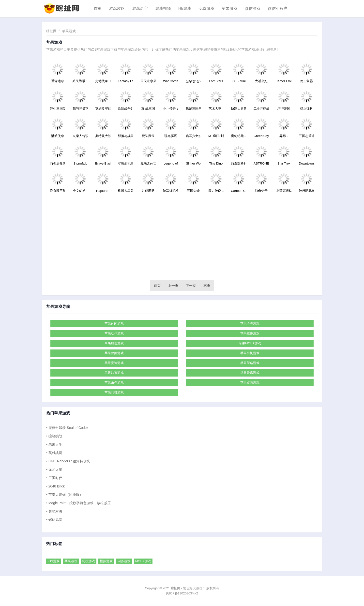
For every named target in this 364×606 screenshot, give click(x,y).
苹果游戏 (229, 8)
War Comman (171, 81)
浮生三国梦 (58, 109)
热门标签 (54, 544)
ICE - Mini (238, 81)
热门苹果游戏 (58, 413)
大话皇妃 (261, 81)
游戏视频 (163, 8)
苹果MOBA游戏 (250, 343)
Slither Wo (193, 163)
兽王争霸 (306, 81)
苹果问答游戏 (114, 392)
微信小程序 (278, 8)
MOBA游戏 (143, 561)
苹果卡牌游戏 (250, 324)
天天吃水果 (148, 81)
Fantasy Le (125, 81)
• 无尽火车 (54, 470)
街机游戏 (89, 561)
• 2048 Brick (55, 486)
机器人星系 (125, 191)
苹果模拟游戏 (250, 333)
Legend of (171, 163)
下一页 (191, 286)
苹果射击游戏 (114, 343)
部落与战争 (125, 136)
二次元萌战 (261, 109)
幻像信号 (261, 191)
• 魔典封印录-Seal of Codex (67, 428)
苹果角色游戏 (114, 383)
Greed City (261, 136)
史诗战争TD (103, 81)
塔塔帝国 (284, 109)
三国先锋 (193, 191)
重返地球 (58, 81)
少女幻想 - (80, 191)
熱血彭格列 (239, 163)
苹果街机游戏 (250, 353)
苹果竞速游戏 (114, 363)
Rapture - (103, 191)
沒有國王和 (58, 191)
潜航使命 (58, 136)
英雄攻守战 (103, 109)
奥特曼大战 (103, 136)
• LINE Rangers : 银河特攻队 (68, 461)
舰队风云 (148, 136)
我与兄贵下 (80, 109)
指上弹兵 (306, 109)
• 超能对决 (54, 511)
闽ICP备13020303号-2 (182, 593)
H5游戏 (185, 8)
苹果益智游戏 (114, 373)
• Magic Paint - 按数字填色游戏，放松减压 (78, 503)
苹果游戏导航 (58, 307)
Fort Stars (216, 81)
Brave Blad (103, 163)
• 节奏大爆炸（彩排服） (65, 495)
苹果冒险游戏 (114, 353)
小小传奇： (171, 109)
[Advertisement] (182, 238)
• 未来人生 (54, 444)
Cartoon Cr (239, 191)
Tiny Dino (216, 163)
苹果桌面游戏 (250, 383)
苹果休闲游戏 (114, 324)
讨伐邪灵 (148, 191)
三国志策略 (306, 136)
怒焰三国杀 (193, 109)
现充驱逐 (171, 136)
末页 (207, 286)
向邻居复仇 (58, 163)
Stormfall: (80, 163)
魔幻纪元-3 (239, 136)
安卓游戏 (206, 8)
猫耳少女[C (193, 136)
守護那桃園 (125, 163)
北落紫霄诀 (284, 191)
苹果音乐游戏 (250, 373)
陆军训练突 (171, 191)
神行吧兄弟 (306, 191)
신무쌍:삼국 (193, 81)
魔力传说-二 (216, 191)
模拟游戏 (106, 561)
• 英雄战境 (54, 453)
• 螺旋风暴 (54, 520)
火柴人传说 (80, 136)
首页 (98, 8)
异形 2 (284, 136)
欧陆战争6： (125, 109)
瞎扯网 (51, 31)
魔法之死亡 (148, 163)
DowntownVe (306, 163)
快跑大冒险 (239, 109)
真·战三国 (148, 109)
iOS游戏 (54, 561)
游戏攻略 (117, 8)
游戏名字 (140, 8)
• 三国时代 (54, 478)
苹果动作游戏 (114, 333)
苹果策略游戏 (250, 363)
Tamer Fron (284, 81)
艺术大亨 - (216, 109)
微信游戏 (253, 8)
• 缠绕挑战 (54, 436)
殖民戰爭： (80, 81)
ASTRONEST (261, 163)
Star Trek (284, 163)
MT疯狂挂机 (216, 136)
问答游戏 (124, 561)
